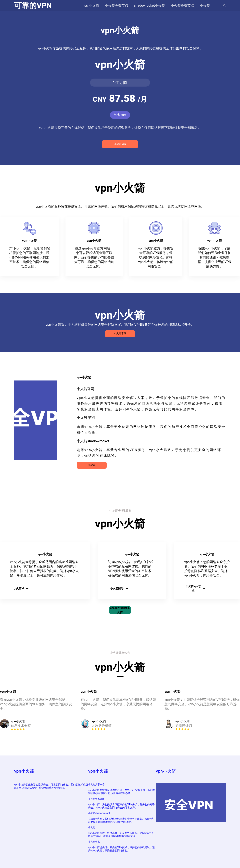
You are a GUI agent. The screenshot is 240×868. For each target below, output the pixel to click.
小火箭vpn (120, 144)
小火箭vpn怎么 (195, 589)
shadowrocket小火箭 (120, 610)
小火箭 (92, 465)
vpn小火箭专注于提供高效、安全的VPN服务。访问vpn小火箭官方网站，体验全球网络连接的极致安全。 (121, 835)
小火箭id (21, 588)
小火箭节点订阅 (96, 799)
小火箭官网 (120, 334)
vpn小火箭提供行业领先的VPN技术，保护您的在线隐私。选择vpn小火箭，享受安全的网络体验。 (121, 849)
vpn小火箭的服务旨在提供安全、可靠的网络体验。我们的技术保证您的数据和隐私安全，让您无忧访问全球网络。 (51, 786)
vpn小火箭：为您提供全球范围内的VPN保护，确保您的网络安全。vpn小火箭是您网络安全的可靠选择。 (121, 806)
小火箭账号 (119, 588)
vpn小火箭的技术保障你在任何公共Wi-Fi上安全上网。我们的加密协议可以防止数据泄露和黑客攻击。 (122, 792)
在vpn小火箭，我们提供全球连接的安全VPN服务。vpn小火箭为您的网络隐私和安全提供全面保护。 (121, 820)
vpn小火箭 (24, 771)
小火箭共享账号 (96, 784)
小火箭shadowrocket (99, 813)
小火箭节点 (94, 842)
